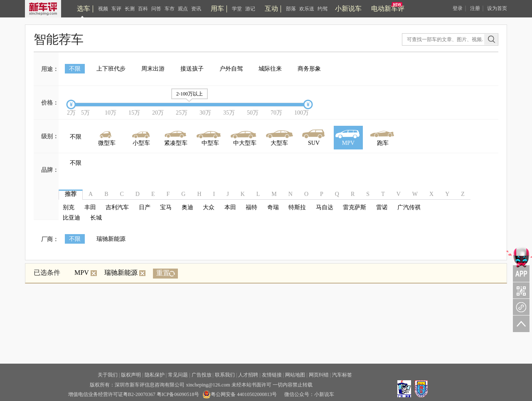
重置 (163, 273)
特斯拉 (297, 207)
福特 (251, 207)
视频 (103, 9)
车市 (170, 9)
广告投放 (202, 375)
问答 (156, 9)
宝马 (166, 207)
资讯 (196, 9)
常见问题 (178, 375)
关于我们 (108, 375)
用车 (217, 9)
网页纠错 (319, 375)
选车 (84, 9)
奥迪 (187, 207)
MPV (86, 273)
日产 (145, 207)
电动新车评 (388, 9)
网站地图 (295, 375)
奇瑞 (273, 207)
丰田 (90, 207)
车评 (116, 9)
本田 (230, 207)
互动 (271, 9)
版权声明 (131, 375)
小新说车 (348, 9)
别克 (69, 207)
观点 (183, 9)
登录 (458, 8)
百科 (143, 9)
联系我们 (225, 375)
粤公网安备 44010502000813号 (240, 394)
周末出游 (153, 69)
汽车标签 (342, 375)
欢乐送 (307, 9)
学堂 (237, 9)
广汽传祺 (409, 207)
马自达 (325, 207)
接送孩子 (192, 69)
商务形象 (309, 69)
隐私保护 (155, 375)
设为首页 (497, 8)
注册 (475, 8)
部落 (291, 9)
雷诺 (382, 207)
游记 (250, 9)
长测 (130, 9)
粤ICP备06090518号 (178, 394)
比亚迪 (71, 218)
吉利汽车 (117, 207)
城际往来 (270, 69)
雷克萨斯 (355, 207)
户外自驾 (231, 69)
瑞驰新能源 (111, 239)
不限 (75, 69)
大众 (209, 207)
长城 (96, 218)
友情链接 (272, 375)
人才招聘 (248, 375)
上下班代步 (111, 69)
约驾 (323, 9)
